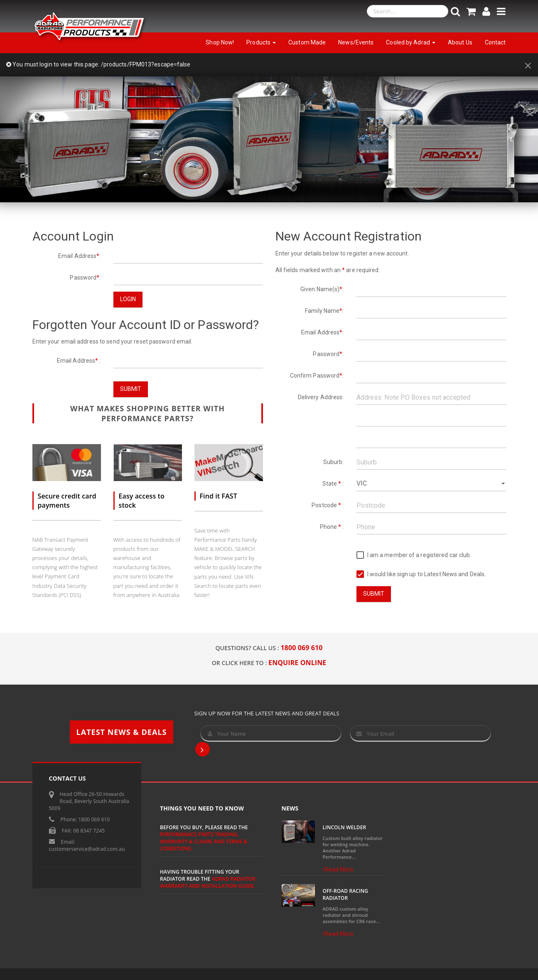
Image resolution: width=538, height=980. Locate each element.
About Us (460, 42)
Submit (131, 389)
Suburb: (334, 462)
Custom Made (307, 42)
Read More (338, 869)
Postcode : (328, 505)
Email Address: (80, 256)
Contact (495, 42)
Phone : (332, 527)
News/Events (356, 42)
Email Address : (79, 361)
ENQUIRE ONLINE (297, 663)
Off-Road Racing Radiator (346, 894)
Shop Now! (220, 42)
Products (261, 42)
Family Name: (324, 311)
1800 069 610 (302, 648)
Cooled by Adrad (411, 42)
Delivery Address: (321, 397)
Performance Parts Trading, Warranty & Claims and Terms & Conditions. (204, 841)
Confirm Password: (317, 376)
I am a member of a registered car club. (414, 555)
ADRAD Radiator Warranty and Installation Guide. (208, 882)
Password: (85, 278)
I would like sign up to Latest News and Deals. (421, 574)
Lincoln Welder (345, 827)
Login (128, 299)
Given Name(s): (322, 289)
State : (333, 484)
